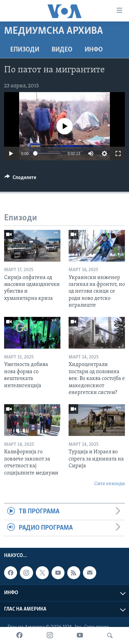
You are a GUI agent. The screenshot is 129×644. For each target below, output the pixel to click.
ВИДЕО (62, 50)
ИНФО (94, 50)
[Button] (20, 179)
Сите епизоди (110, 484)
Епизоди (25, 50)
